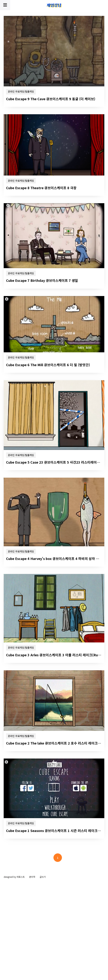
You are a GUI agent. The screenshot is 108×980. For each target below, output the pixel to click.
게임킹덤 (54, 5)
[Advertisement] (54, 40)
